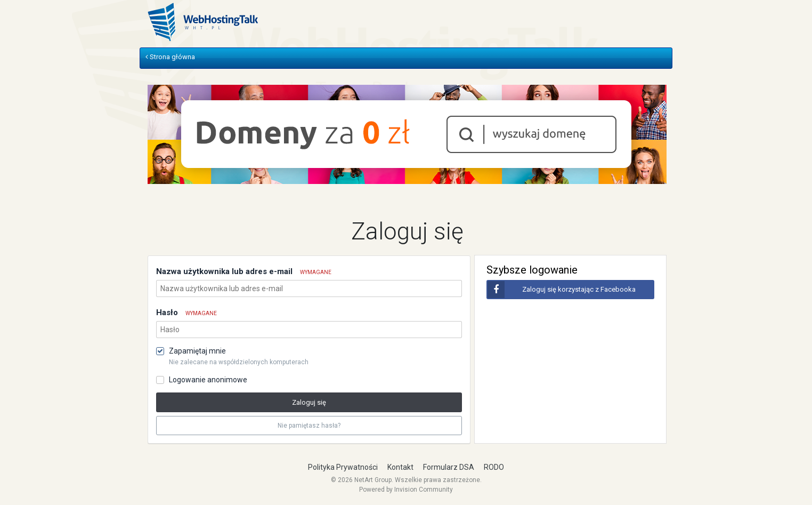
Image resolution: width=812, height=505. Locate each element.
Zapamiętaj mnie (197, 351)
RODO (494, 467)
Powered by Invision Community (406, 490)
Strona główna (170, 57)
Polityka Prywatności (343, 467)
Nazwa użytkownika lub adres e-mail (244, 271)
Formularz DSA (449, 467)
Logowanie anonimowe (208, 380)
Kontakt (400, 467)
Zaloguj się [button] (309, 402)
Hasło (186, 312)
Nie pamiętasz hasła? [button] (309, 426)
